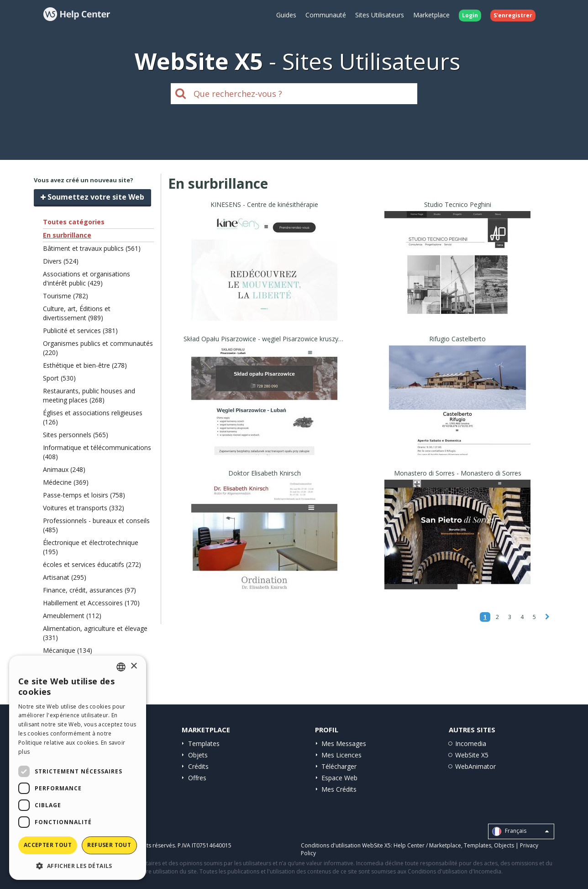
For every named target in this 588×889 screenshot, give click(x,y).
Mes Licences (341, 755)
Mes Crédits (339, 789)
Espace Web (339, 778)
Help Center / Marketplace (427, 845)
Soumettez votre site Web (92, 197)
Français (520, 831)
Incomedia (471, 743)
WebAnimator (475, 766)
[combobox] (121, 667)
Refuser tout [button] (109, 845)
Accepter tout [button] (48, 845)
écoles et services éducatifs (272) (92, 564)
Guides (286, 15)
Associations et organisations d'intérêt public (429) (87, 278)
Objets (198, 755)
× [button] (134, 666)
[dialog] (78, 768)
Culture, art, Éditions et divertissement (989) (77, 313)
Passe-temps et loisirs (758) (84, 495)
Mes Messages (344, 743)
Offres (197, 778)
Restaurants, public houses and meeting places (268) (89, 395)
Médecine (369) (66, 482)
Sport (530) (59, 378)
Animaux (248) (64, 469)
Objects (504, 845)
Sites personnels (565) (76, 435)
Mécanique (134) (68, 650)
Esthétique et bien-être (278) (85, 365)
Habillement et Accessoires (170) (91, 603)
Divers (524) (61, 261)
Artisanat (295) (65, 577)
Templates (204, 743)
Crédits (198, 766)
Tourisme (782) (66, 296)
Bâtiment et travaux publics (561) (92, 248)
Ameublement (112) (72, 616)
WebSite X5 (472, 755)
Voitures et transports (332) (84, 508)
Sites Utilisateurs (380, 15)
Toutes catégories (74, 222)
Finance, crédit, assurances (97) (89, 590)
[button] (78, 865)
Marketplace (431, 15)
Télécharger (339, 766)
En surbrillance (67, 235)
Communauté (326, 15)
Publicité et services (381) (80, 331)
